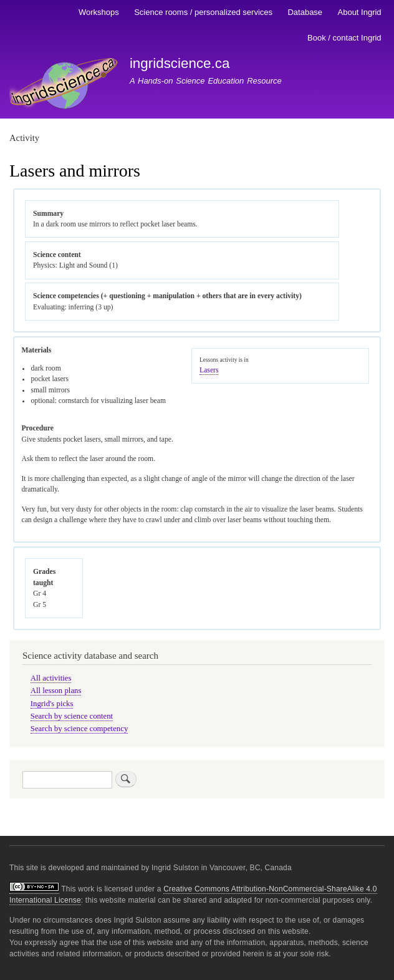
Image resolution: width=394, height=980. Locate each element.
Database (305, 12)
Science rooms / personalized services (203, 12)
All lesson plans (56, 691)
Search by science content (72, 716)
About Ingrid (360, 12)
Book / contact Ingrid (344, 38)
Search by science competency (79, 729)
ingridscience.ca (180, 63)
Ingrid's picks (52, 704)
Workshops (99, 12)
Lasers (209, 370)
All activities (51, 678)
